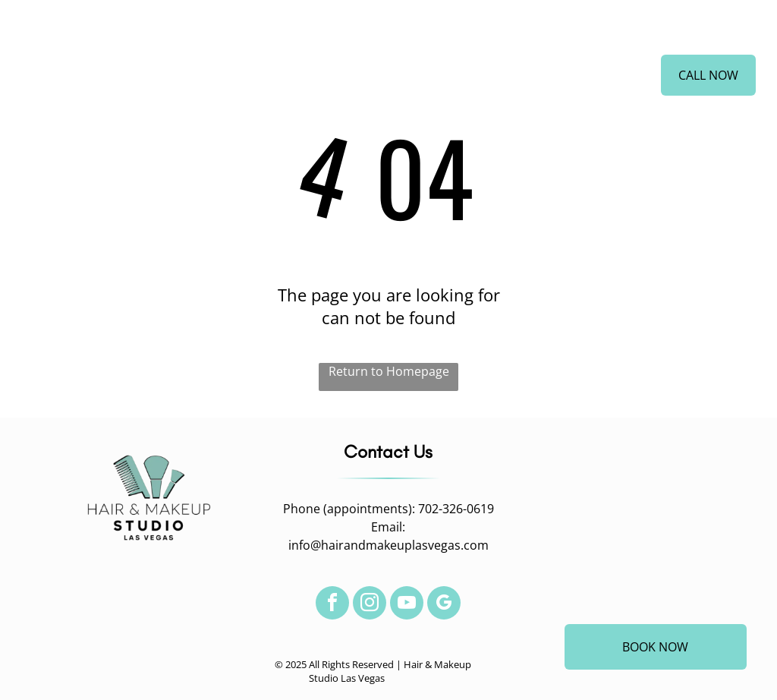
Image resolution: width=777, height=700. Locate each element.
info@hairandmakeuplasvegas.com (388, 545)
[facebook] (332, 605)
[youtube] (407, 605)
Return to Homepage (389, 371)
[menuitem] (217, 78)
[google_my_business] (444, 605)
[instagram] (370, 605)
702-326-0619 (456, 509)
